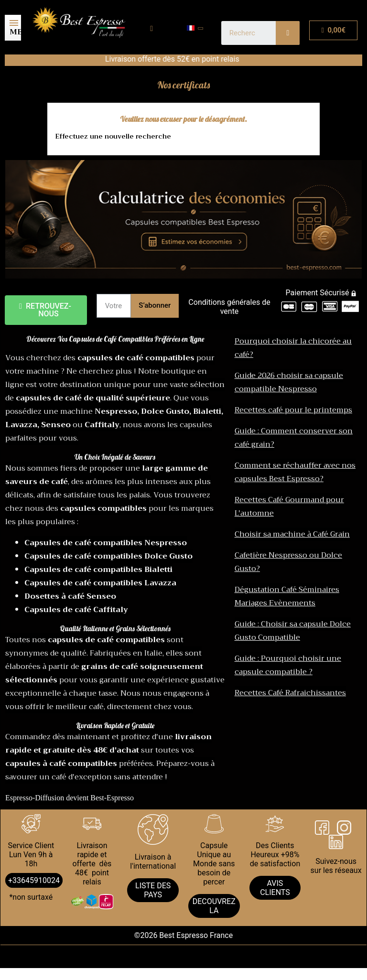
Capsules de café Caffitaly (76, 610)
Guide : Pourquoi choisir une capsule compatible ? (288, 665)
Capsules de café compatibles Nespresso (106, 543)
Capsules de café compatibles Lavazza (100, 583)
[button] (46, 310)
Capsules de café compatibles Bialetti (98, 570)
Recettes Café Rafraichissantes (290, 693)
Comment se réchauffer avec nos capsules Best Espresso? (295, 472)
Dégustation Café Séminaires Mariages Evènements (287, 596)
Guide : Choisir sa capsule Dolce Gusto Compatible (293, 631)
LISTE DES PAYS (153, 890)
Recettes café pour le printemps (293, 410)
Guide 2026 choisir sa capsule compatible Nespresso (289, 382)
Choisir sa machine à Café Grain (292, 534)
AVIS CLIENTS (275, 888)
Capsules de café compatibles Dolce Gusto (108, 556)
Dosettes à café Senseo (70, 596)
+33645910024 (34, 880)
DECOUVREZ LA (214, 906)
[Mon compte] (151, 29)
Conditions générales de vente (229, 307)
